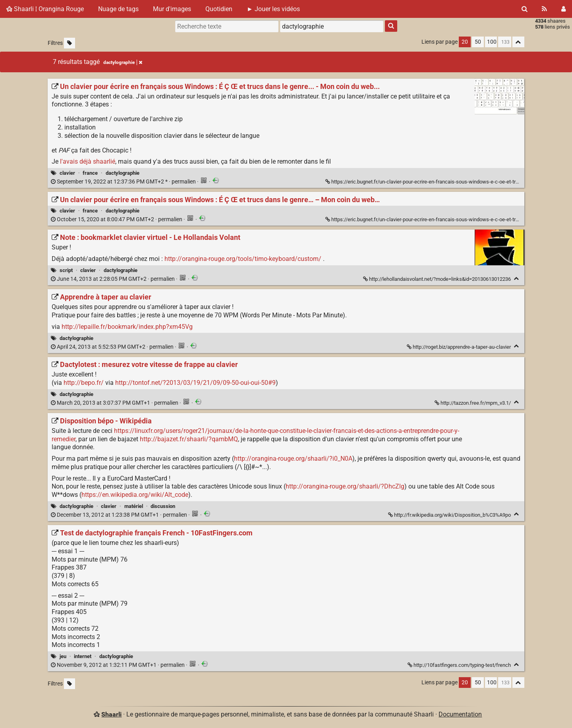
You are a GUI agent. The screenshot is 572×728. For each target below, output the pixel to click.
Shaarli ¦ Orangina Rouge (45, 9)
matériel (134, 506)
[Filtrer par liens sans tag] (70, 43)
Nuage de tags (118, 9)
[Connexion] (563, 9)
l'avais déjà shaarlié (88, 161)
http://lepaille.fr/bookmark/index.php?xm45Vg (127, 327)
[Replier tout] (518, 42)
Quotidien (219, 9)
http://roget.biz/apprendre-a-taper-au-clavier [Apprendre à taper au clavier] (459, 347)
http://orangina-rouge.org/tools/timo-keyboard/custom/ (243, 259)
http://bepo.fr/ (84, 383)
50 (478, 42)
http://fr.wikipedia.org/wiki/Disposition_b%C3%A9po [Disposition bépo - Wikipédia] (450, 515)
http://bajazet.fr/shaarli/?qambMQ (189, 439)
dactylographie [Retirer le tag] (123, 62)
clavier (67, 173)
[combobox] (332, 26)
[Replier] (517, 279)
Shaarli (111, 714)
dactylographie (123, 173)
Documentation (460, 714)
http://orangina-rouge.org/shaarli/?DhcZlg (345, 486)
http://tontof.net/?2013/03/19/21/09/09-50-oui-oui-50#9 (195, 383)
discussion (163, 506)
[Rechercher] (525, 9)
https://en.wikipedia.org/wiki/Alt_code (135, 495)
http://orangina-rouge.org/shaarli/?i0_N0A (293, 459)
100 (492, 42)
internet (83, 656)
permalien (124, 182)
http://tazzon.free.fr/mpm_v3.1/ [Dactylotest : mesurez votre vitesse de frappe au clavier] (473, 403)
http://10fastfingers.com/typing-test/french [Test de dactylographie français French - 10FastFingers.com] (460, 665)
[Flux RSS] (544, 9)
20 (465, 42)
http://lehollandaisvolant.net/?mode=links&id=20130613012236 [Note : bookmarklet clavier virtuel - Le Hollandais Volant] (438, 279)
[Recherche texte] (227, 26)
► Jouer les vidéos (273, 9)
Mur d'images (172, 9)
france (90, 173)
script (66, 270)
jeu (63, 656)
